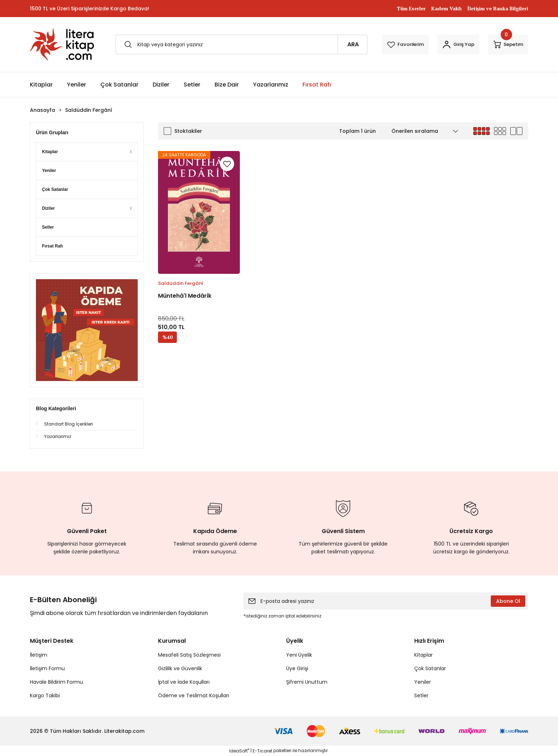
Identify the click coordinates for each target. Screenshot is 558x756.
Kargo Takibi (45, 695)
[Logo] (62, 45)
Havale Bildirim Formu (56, 682)
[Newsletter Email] (386, 601)
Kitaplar (423, 655)
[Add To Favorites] (227, 164)
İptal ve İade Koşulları (184, 682)
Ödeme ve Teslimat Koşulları (194, 695)
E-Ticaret (262, 751)
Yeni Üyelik (299, 655)
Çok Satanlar (430, 668)
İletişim (39, 655)
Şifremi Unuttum (307, 682)
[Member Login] (445, 45)
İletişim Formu (47, 668)
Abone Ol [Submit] (508, 601)
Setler (421, 695)
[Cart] (503, 45)
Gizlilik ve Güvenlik (180, 668)
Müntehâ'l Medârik (185, 296)
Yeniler (423, 682)
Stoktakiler (188, 131)
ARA (325, 44)
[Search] (227, 45)
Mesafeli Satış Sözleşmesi (189, 655)
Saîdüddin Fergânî (89, 110)
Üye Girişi (297, 668)
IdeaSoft (239, 751)
